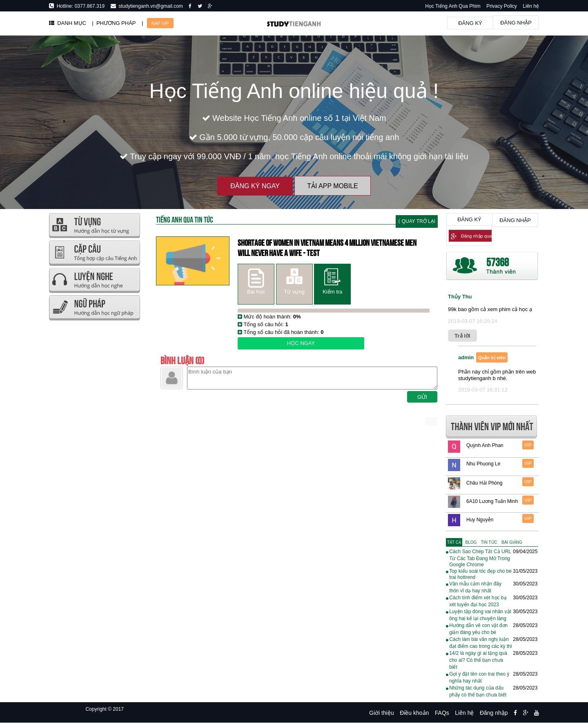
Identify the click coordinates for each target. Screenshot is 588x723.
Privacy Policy (502, 6)
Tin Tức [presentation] (489, 542)
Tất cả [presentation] (454, 542)
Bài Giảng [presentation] (512, 542)
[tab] (454, 542)
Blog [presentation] (471, 542)
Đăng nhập (516, 23)
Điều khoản (414, 713)
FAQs (442, 713)
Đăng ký (470, 23)
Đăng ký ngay (255, 186)
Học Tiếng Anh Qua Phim (453, 6)
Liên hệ (531, 6)
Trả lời (462, 336)
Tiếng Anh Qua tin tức (185, 219)
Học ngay (301, 343)
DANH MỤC (68, 23)
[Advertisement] (94, 445)
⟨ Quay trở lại (417, 221)
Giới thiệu (382, 713)
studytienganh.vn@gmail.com (149, 6)
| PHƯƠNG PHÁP (114, 23)
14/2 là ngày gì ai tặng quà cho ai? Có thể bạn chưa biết (478, 660)
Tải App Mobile (332, 186)
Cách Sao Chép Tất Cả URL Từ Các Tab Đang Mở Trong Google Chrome (480, 558)
